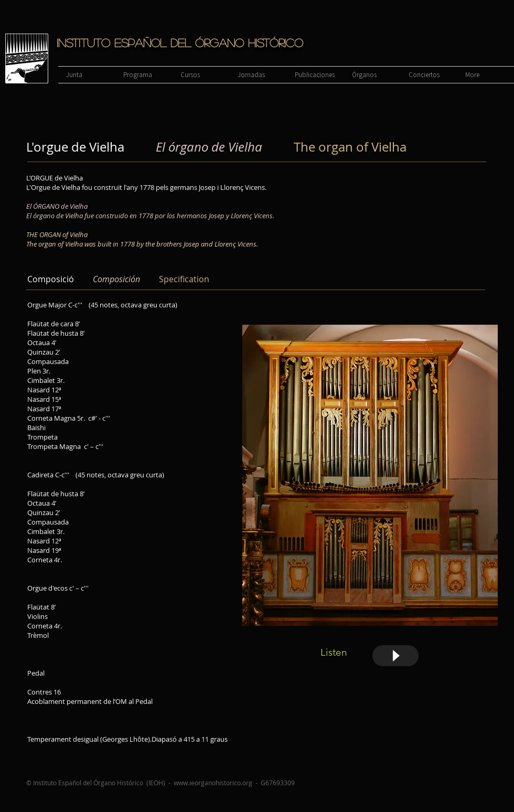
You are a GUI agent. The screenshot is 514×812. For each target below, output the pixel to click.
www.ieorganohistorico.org (213, 783)
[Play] (395, 656)
